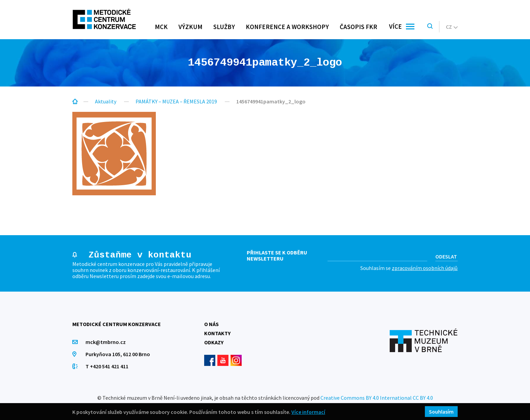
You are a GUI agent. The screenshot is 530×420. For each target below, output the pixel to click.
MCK (161, 27)
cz (452, 27)
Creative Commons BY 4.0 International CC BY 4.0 (377, 398)
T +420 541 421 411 (107, 366)
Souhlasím (441, 412)
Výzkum (190, 27)
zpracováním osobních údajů (425, 268)
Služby (224, 27)
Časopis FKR (358, 27)
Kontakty (217, 333)
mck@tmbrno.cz (106, 342)
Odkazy (214, 342)
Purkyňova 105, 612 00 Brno (118, 354)
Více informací (309, 412)
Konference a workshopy (287, 27)
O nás (211, 324)
